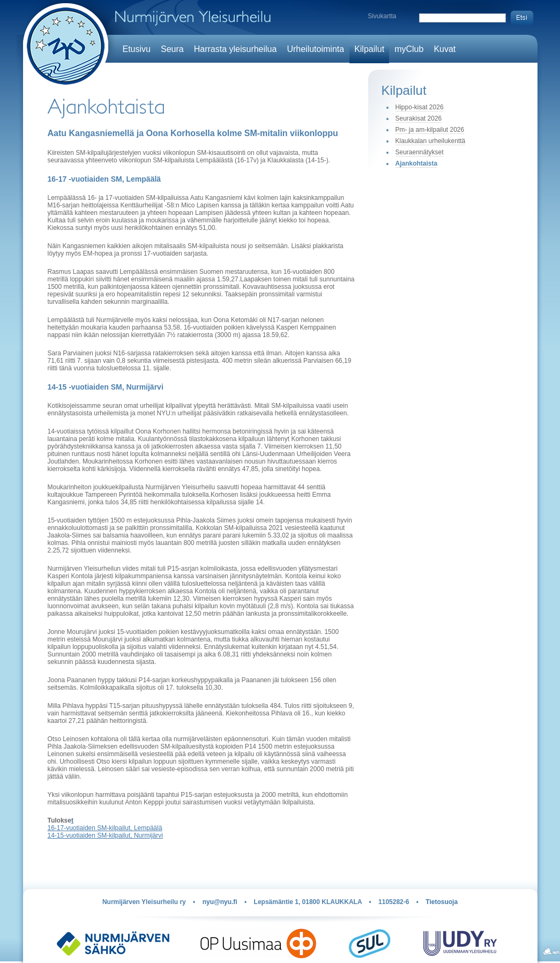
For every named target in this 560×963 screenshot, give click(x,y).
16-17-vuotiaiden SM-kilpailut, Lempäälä (105, 828)
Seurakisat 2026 (419, 118)
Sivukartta (382, 16)
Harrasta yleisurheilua (236, 49)
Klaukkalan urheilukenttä (431, 141)
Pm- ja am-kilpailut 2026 (430, 130)
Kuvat (445, 49)
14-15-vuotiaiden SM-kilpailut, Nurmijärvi (105, 835)
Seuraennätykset (420, 152)
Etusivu (137, 49)
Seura (172, 49)
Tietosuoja (442, 902)
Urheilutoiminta (315, 49)
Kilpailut (369, 49)
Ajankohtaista (417, 163)
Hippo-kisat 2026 (420, 107)
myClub (409, 49)
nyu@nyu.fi (220, 902)
